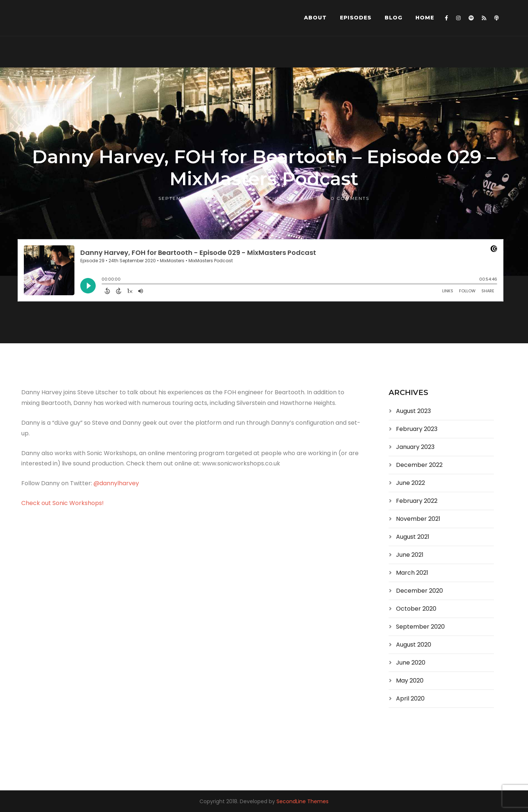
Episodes (356, 18)
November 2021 (418, 519)
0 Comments (350, 198)
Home (425, 18)
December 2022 (419, 465)
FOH (307, 198)
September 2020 (420, 627)
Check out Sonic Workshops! (63, 503)
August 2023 (413, 411)
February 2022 (417, 501)
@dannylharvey (116, 483)
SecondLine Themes (302, 801)
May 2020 (410, 681)
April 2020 (410, 698)
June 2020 (411, 663)
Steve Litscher (261, 198)
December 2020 (419, 591)
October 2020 (416, 609)
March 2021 (412, 573)
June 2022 (410, 483)
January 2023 (415, 447)
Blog (393, 18)
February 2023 (417, 429)
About (315, 18)
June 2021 (410, 555)
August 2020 (414, 645)
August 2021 (413, 537)
